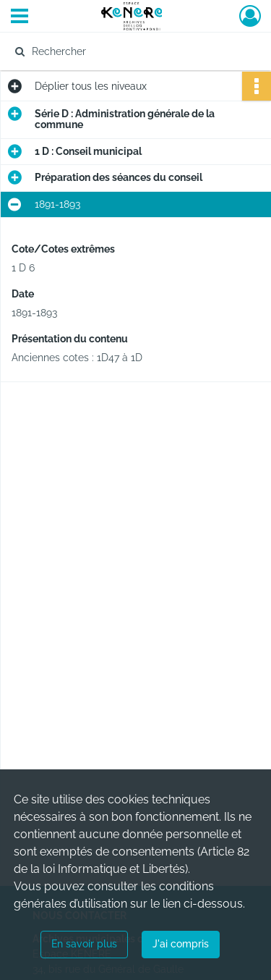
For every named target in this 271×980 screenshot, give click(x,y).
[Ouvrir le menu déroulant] (20, 17)
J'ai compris (181, 944)
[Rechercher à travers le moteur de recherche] (134, 51)
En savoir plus (84, 944)
